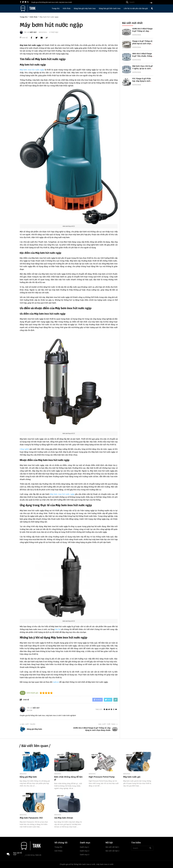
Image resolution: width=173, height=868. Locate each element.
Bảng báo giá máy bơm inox (85, 8)
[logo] (28, 11)
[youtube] (25, 2)
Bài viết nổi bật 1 (112, 847)
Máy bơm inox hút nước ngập (32, 70)
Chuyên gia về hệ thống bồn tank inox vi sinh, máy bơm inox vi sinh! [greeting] (52, 2)
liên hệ (58, 629)
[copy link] (47, 38)
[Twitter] (109, 709)
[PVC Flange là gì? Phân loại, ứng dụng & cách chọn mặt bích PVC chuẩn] (127, 82)
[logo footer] (36, 846)
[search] (139, 2)
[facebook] (21, 2)
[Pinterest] (111, 709)
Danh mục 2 (85, 851)
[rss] (28, 2)
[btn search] (151, 3)
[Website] (107, 709)
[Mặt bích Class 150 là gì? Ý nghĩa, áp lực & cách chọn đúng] (127, 69)
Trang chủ (56, 8)
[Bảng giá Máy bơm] (35, 762)
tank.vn (56, 682)
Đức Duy (33, 32)
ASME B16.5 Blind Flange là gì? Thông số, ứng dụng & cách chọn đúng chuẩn (142, 32)
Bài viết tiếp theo (108, 724)
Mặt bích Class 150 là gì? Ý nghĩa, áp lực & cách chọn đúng (143, 69)
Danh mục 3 (85, 855)
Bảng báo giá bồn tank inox (110, 8)
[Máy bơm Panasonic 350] (35, 803)
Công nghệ (24, 449)
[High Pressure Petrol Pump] (104, 762)
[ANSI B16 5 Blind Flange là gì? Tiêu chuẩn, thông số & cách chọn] (127, 57)
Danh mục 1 (85, 847)
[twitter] (23, 2)
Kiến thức (67, 8)
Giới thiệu (58, 851)
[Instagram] (114, 709)
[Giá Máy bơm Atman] (69, 803)
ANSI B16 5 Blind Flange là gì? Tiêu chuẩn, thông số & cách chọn (142, 56)
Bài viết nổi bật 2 (112, 851)
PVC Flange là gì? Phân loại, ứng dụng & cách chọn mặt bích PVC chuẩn (142, 82)
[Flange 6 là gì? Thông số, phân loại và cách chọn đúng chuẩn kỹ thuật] (127, 44)
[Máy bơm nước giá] (138, 762)
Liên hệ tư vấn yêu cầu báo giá (136, 8)
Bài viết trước (28, 724)
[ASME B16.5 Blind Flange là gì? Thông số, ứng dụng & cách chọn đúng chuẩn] (127, 32)
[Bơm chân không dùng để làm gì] (69, 762)
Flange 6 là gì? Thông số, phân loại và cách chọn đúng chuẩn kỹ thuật (142, 44)
